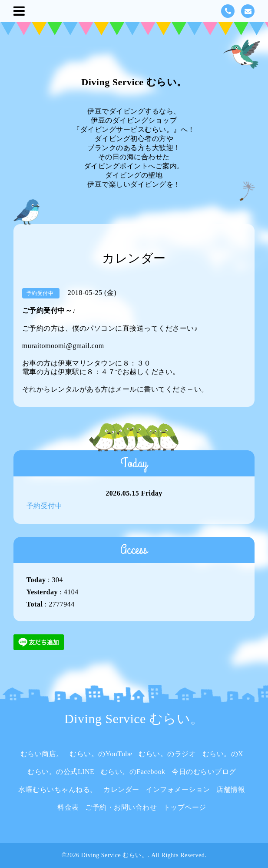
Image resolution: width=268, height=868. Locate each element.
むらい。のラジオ (167, 754)
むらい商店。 (42, 754)
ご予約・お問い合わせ (121, 807)
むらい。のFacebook (133, 772)
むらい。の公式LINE (61, 772)
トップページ (185, 807)
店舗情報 (231, 789)
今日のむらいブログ (204, 772)
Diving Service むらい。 (134, 82)
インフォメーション (178, 789)
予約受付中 (45, 506)
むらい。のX (223, 754)
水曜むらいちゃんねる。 (58, 789)
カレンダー (121, 789)
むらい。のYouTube (101, 754)
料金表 (68, 807)
